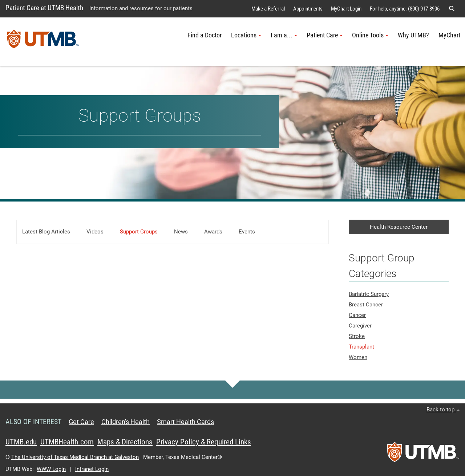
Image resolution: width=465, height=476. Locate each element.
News (181, 232)
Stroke (357, 336)
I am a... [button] (284, 35)
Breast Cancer (366, 305)
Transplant (361, 347)
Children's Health (126, 422)
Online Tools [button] (370, 35)
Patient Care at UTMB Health (44, 8)
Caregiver (360, 326)
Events (247, 232)
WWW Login (51, 469)
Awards (213, 232)
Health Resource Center (399, 227)
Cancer (357, 315)
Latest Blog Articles (46, 232)
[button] (452, 9)
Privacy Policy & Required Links (204, 442)
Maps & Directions (125, 442)
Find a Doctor (205, 35)
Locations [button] (246, 35)
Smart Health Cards (185, 422)
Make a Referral (268, 9)
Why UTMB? (413, 35)
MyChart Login (346, 9)
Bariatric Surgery (369, 294)
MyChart (449, 35)
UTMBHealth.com (67, 442)
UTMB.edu (21, 442)
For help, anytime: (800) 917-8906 (405, 9)
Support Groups (139, 232)
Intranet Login (92, 469)
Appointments (308, 9)
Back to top (443, 410)
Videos (95, 232)
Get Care (81, 422)
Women (358, 357)
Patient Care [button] (325, 35)
